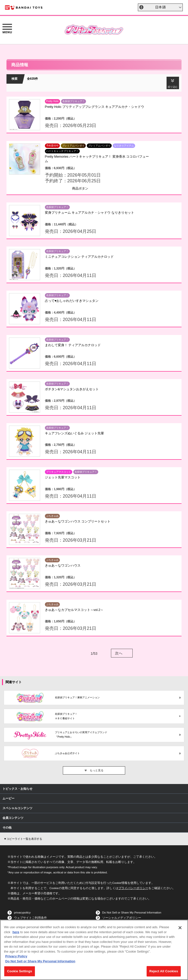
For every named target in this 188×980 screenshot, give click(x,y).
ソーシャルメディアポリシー (122, 918)
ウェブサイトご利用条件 (30, 918)
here (16, 932)
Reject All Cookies (164, 971)
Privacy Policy (16, 956)
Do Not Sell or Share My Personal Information (132, 912)
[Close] (180, 928)
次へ (119, 653)
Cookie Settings (19, 971)
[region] (94, 950)
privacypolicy (22, 912)
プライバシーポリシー (133, 888)
